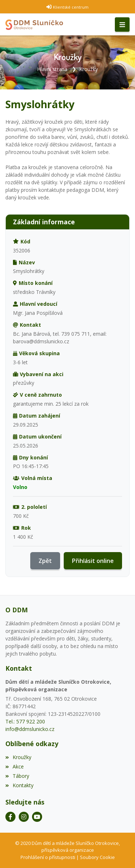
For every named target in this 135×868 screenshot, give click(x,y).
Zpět (45, 561)
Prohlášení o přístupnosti (48, 857)
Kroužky (89, 69)
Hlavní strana (52, 69)
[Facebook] (10, 817)
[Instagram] (24, 817)
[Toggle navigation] (122, 25)
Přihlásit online (93, 561)
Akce (15, 766)
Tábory (17, 776)
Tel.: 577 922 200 (25, 721)
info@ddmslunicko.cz (30, 729)
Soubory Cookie (97, 857)
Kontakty (19, 785)
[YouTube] (37, 817)
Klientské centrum (71, 7)
